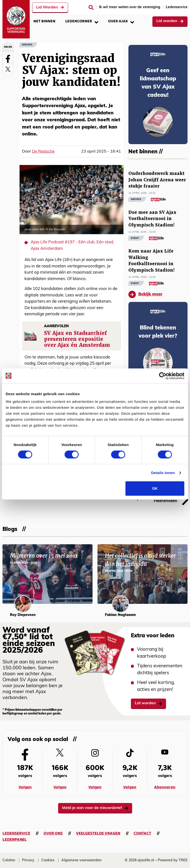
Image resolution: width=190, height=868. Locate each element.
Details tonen (163, 473)
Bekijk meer (145, 294)
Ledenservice (177, 7)
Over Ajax (121, 21)
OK (155, 488)
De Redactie (43, 152)
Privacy (28, 860)
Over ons (53, 833)
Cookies (48, 860)
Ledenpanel (15, 840)
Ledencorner (82, 21)
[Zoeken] (91, 7)
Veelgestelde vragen (98, 833)
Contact (142, 833)
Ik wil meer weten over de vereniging (130, 7)
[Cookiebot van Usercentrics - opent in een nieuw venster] (163, 376)
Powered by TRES (173, 860)
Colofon (9, 860)
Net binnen (44, 21)
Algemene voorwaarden (81, 860)
